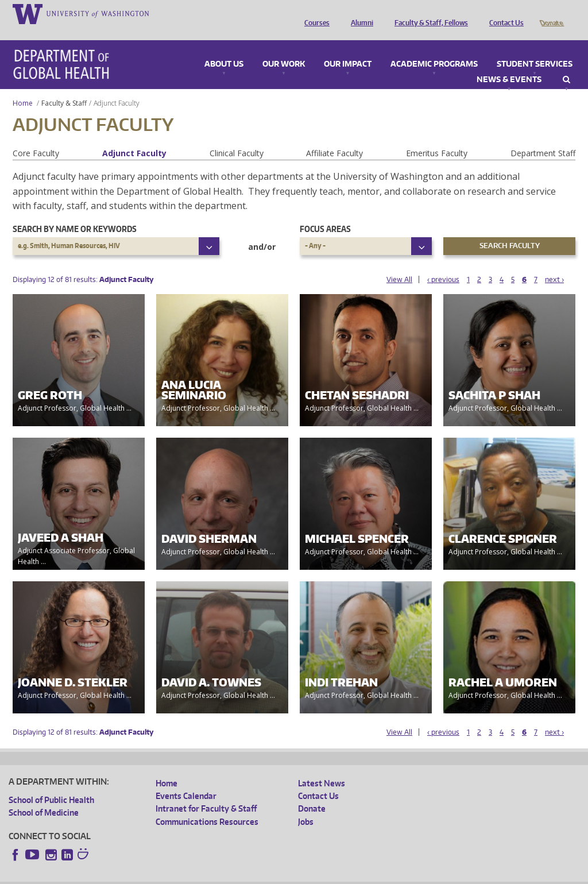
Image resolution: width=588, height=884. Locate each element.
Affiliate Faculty (334, 137)
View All (399, 263)
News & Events (509, 64)
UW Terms (207, 875)
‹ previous (443, 263)
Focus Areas (325, 213)
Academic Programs (434, 48)
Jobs (306, 806)
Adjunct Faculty (134, 137)
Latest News (322, 767)
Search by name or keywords (75, 213)
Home (23, 87)
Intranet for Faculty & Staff (206, 792)
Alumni (359, 13)
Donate (551, 13)
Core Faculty (36, 137)
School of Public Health (51, 784)
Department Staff (543, 137)
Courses (314, 13)
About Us (224, 48)
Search (566, 64)
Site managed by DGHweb (276, 875)
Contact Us (504, 13)
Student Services (535, 48)
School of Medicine (44, 796)
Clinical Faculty (237, 137)
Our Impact (348, 48)
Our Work (284, 48)
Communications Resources (207, 806)
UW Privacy (161, 875)
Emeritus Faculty (437, 137)
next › (554, 263)
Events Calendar (186, 780)
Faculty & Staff (64, 87)
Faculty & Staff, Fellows (428, 13)
